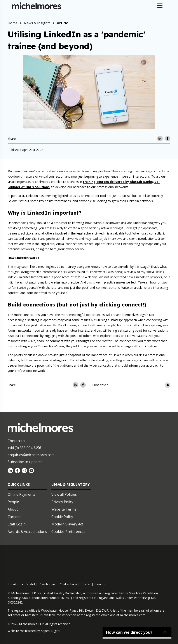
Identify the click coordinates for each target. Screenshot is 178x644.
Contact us (16, 441)
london (101, 584)
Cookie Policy (62, 517)
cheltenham (68, 584)
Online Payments (22, 494)
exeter (86, 584)
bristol (30, 584)
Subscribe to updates (25, 462)
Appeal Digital (50, 631)
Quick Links (19, 485)
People (13, 502)
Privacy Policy (62, 502)
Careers (14, 517)
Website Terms (64, 509)
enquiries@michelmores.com (31, 455)
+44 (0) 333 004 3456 (24, 448)
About (13, 509)
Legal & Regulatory (71, 485)
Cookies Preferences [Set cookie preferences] (68, 532)
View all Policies (64, 494)
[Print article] (168, 385)
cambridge (47, 584)
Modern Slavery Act (67, 524)
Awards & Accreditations (27, 532)
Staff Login (17, 524)
